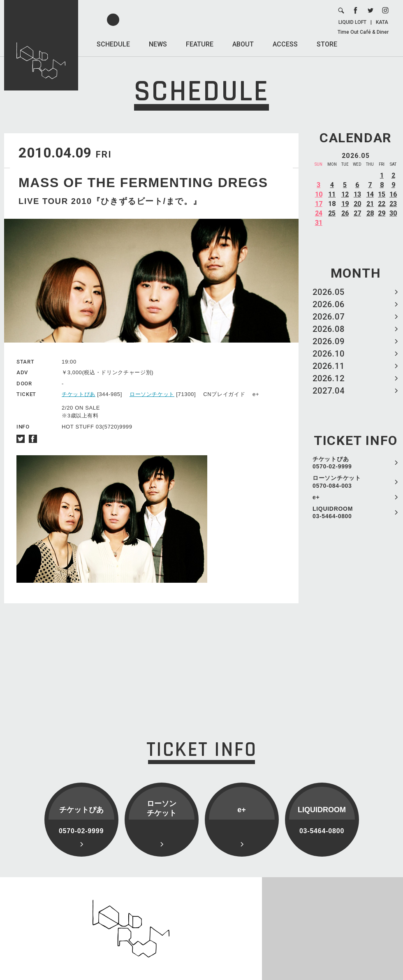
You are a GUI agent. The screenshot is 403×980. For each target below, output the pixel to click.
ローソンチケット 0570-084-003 (337, 482)
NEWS (158, 44)
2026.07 (329, 317)
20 (357, 204)
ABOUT (243, 44)
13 (357, 194)
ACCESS (285, 44)
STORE (327, 44)
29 (382, 213)
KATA (382, 22)
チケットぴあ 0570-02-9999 (332, 463)
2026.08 (329, 329)
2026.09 (329, 341)
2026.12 (329, 378)
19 (345, 204)
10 (319, 194)
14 (370, 194)
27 (357, 213)
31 (319, 223)
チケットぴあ (79, 394)
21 (370, 204)
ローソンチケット (152, 394)
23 (393, 204)
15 (382, 194)
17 (319, 204)
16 (393, 194)
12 (345, 194)
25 (332, 213)
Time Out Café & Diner (363, 32)
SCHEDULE (113, 44)
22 (382, 204)
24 (319, 213)
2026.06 (329, 304)
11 (332, 194)
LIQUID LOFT (352, 22)
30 (393, 213)
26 (345, 213)
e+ (316, 497)
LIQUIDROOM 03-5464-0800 (333, 512)
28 (370, 213)
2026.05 (329, 292)
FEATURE (200, 44)
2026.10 (329, 354)
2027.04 (329, 391)
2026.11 (329, 366)
